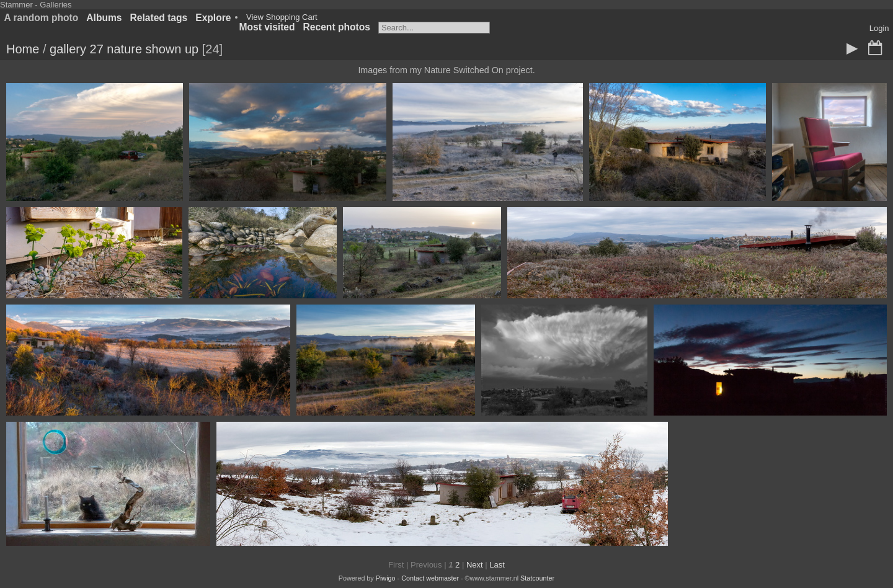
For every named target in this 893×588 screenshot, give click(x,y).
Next (475, 565)
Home (23, 49)
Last (497, 565)
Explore (213, 18)
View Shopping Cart (282, 17)
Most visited (267, 27)
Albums (104, 18)
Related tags (159, 18)
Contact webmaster (430, 578)
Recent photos (337, 27)
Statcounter (537, 578)
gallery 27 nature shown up (124, 49)
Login (879, 28)
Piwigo (386, 578)
